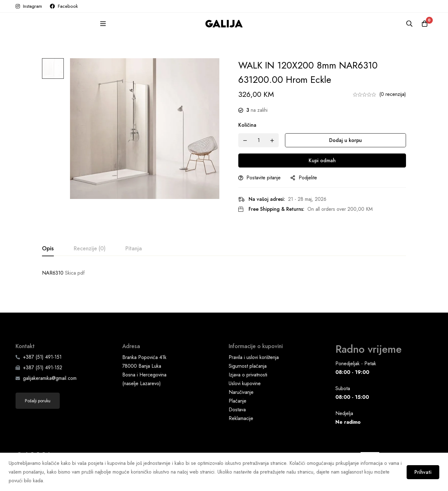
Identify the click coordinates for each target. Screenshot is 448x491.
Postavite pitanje (266, 178)
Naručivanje (241, 388)
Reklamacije (241, 414)
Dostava (237, 406)
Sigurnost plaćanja (248, 362)
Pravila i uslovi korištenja (254, 353)
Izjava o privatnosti (248, 371)
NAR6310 (53, 273)
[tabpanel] (224, 273)
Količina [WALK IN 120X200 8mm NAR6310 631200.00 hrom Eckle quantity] (250, 125)
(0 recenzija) (393, 94)
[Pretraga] (409, 24)
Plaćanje (238, 397)
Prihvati (422, 472)
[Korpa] (424, 24)
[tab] (48, 249)
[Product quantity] (261, 140)
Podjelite (311, 178)
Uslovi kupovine (245, 379)
